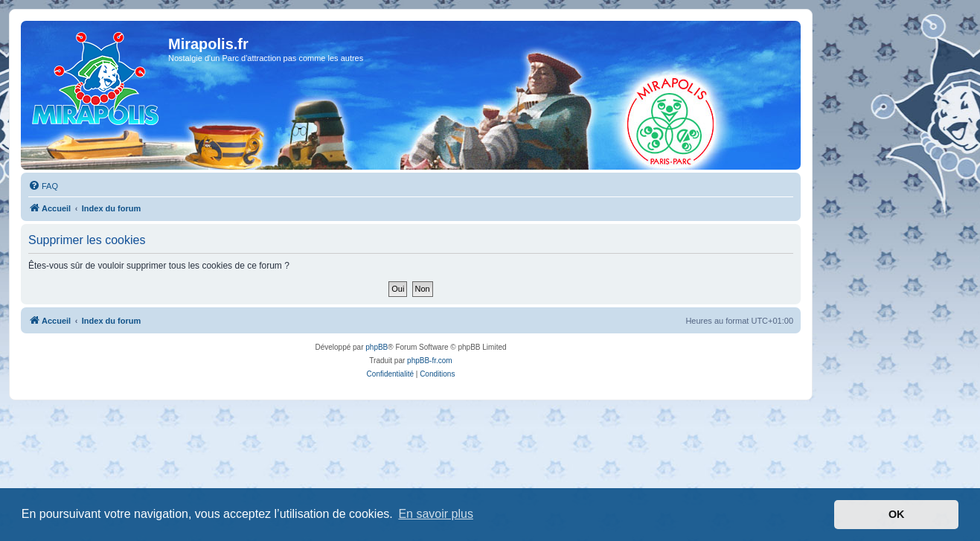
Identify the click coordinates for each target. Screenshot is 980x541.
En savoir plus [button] (436, 514)
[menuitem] (43, 186)
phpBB (377, 347)
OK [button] (897, 514)
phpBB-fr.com (430, 361)
